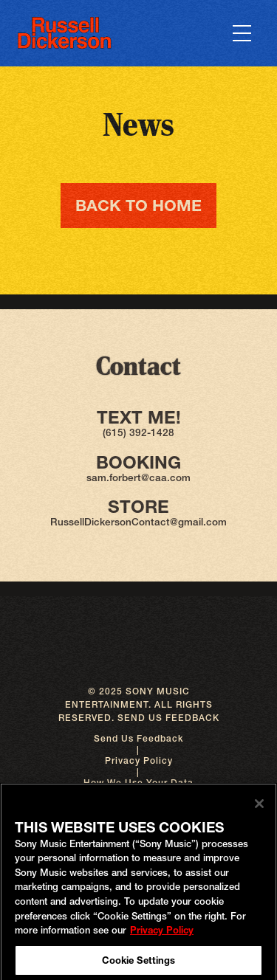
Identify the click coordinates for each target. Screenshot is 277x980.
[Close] (259, 807)
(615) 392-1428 (138, 432)
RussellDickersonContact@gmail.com (138, 522)
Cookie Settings (139, 963)
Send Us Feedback (138, 738)
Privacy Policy (139, 760)
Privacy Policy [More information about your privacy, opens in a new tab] (162, 933)
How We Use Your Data (138, 783)
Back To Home (138, 205)
